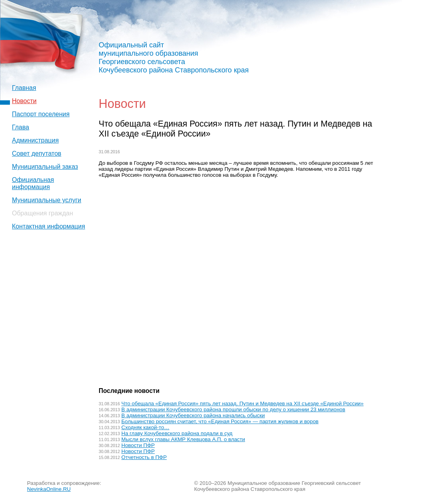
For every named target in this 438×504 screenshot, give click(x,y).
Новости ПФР (138, 445)
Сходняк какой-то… (145, 427)
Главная (24, 88)
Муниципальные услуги (47, 200)
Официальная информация (33, 183)
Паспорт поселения (41, 114)
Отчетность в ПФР (144, 457)
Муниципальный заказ (45, 167)
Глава (20, 127)
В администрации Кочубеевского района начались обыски (193, 415)
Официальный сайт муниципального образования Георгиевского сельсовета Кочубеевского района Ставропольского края (174, 58)
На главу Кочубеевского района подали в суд (177, 433)
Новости (24, 101)
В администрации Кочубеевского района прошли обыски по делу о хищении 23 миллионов (233, 409)
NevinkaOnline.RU (49, 489)
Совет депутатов (37, 153)
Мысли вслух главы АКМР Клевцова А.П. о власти (183, 439)
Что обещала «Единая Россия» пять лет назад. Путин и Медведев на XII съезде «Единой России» (242, 403)
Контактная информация (49, 226)
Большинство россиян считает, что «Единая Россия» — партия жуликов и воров (220, 421)
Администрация (35, 140)
